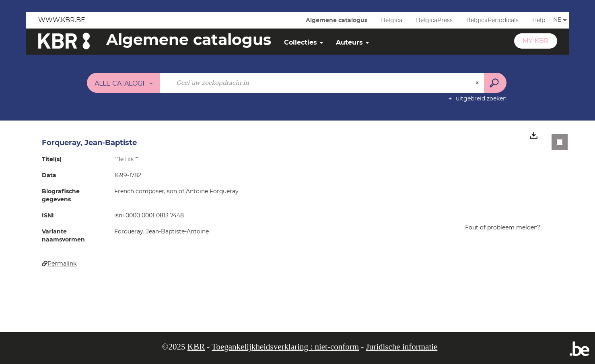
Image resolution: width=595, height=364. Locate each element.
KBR (196, 347)
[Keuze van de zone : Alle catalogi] (124, 83)
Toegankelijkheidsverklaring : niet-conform (285, 347)
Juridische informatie (402, 347)
